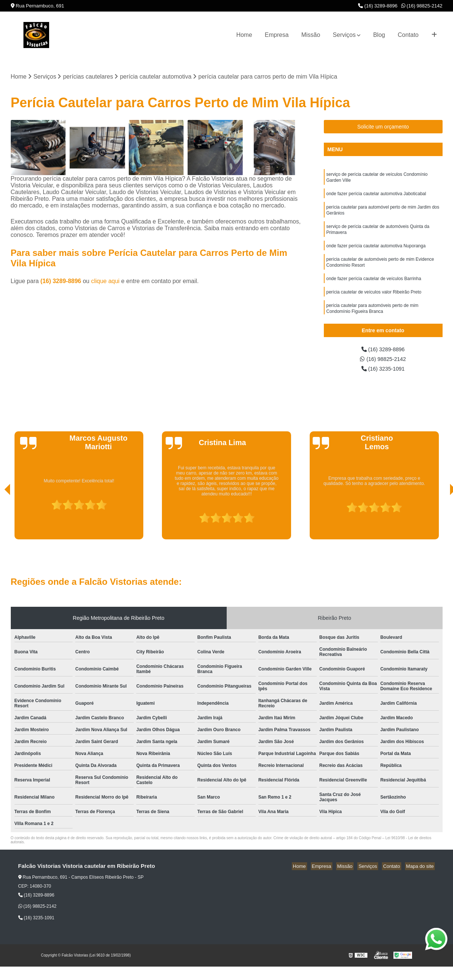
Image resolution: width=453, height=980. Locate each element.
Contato (408, 35)
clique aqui (106, 282)
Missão (311, 35)
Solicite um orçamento (383, 127)
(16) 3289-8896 (378, 6)
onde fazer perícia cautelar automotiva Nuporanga (376, 252)
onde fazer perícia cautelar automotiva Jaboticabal (376, 196)
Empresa (277, 35)
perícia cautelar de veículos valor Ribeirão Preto (374, 301)
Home (244, 35)
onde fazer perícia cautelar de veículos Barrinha (374, 287)
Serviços (344, 35)
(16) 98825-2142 (422, 6)
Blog (379, 35)
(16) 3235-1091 (383, 371)
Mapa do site (421, 869)
